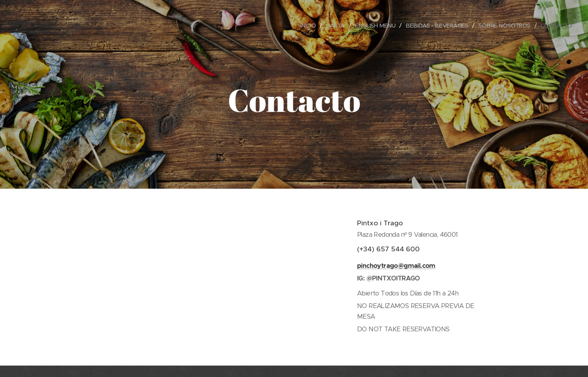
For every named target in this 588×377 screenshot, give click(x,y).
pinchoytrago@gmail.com (396, 265)
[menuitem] (299, 26)
